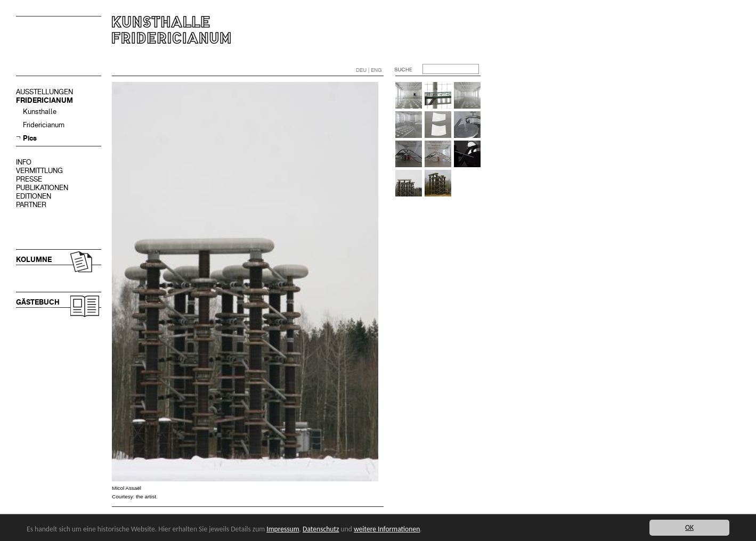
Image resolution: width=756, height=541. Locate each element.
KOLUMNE (34, 260)
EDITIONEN (34, 196)
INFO (24, 162)
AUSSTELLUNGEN (44, 92)
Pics (30, 138)
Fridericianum (44, 125)
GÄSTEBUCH (38, 302)
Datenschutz (321, 529)
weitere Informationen (387, 529)
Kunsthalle (40, 112)
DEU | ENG (369, 70)
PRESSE (29, 179)
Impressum (283, 529)
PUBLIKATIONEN (42, 188)
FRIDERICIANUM (44, 100)
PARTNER (31, 205)
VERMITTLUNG (39, 171)
